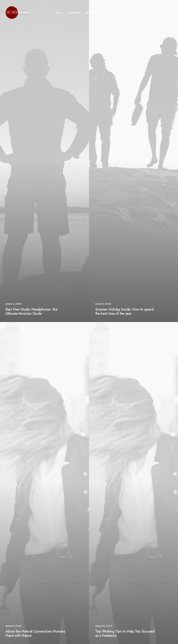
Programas (74, 13)
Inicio (59, 13)
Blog (104, 13)
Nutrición (91, 13)
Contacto (117, 13)
